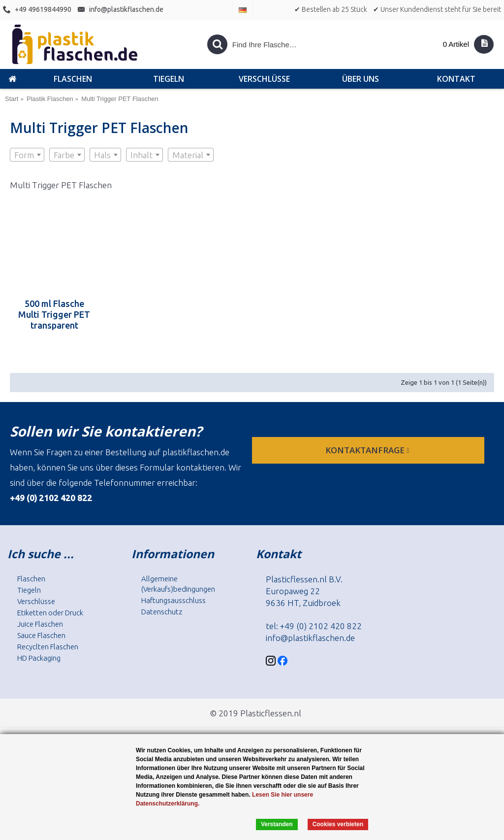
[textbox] (27, 155)
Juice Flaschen (40, 624)
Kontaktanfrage (368, 450)
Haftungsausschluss (173, 600)
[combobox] (27, 155)
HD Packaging (39, 658)
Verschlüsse (36, 601)
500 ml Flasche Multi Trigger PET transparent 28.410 (54, 314)
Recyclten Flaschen (48, 647)
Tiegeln (29, 590)
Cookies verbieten (338, 824)
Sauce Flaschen (41, 635)
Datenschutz (162, 612)
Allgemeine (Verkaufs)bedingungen (178, 584)
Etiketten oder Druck (50, 613)
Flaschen (31, 579)
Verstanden (277, 824)
